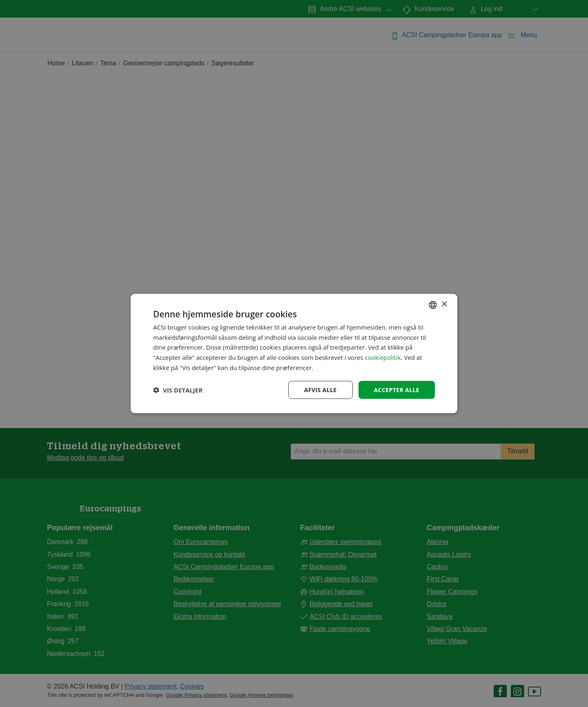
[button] (178, 390)
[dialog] (294, 353)
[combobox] (433, 305)
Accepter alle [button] (397, 389)
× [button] (444, 304)
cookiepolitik (383, 357)
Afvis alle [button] (321, 389)
